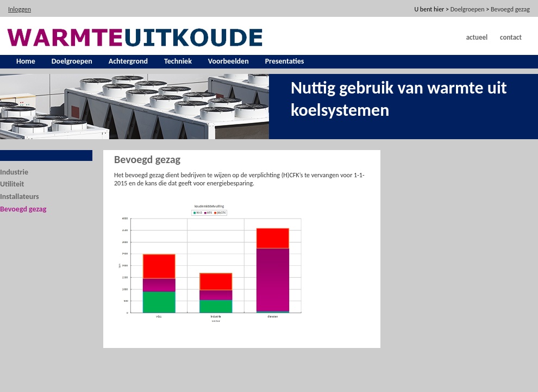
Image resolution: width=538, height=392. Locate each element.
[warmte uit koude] (136, 36)
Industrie (14, 172)
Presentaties (285, 61)
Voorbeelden (229, 61)
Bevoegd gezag (23, 209)
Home (26, 61)
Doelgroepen (72, 61)
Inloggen (20, 9)
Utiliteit (12, 184)
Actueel (477, 37)
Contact (511, 37)
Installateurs (20, 197)
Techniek (178, 61)
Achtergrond (128, 61)
